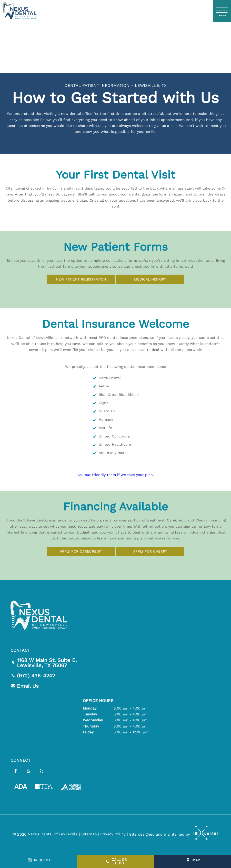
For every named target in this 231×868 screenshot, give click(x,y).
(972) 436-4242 (33, 676)
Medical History (150, 279)
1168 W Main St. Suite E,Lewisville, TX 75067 (44, 663)
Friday (88, 732)
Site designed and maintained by (171, 834)
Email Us (25, 686)
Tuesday (90, 714)
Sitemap (89, 834)
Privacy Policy (113, 834)
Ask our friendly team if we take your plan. (116, 475)
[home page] (19, 11)
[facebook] (16, 772)
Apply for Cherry (150, 551)
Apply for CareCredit (81, 551)
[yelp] (41, 772)
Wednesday (93, 720)
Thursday (91, 726)
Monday (90, 708)
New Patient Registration (81, 279)
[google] (28, 772)
